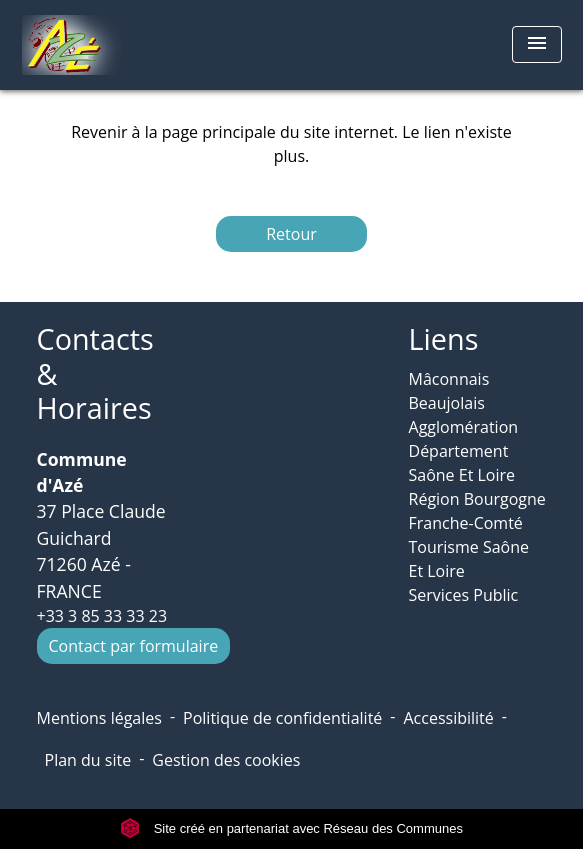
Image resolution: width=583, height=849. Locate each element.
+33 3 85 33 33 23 (102, 616)
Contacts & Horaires (95, 374)
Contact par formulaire (134, 646)
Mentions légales (99, 718)
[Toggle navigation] (537, 44)
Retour (291, 234)
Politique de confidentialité (282, 718)
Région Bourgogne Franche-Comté (477, 511)
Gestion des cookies (226, 760)
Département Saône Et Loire (462, 463)
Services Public (464, 595)
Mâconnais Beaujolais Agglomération (464, 403)
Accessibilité (448, 718)
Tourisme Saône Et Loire (469, 559)
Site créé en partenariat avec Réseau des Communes (291, 828)
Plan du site (88, 760)
